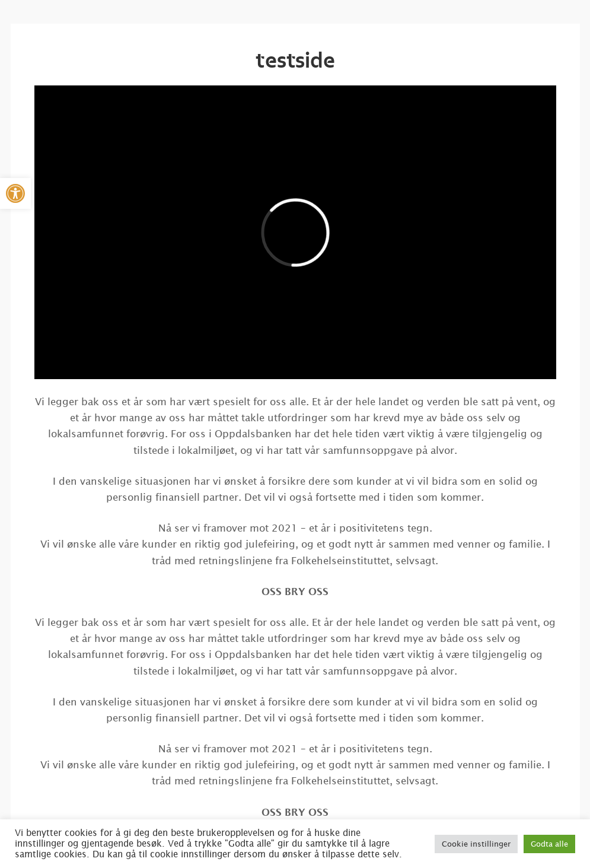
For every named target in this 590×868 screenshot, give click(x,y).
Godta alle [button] (549, 844)
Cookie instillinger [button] (476, 844)
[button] (15, 193)
